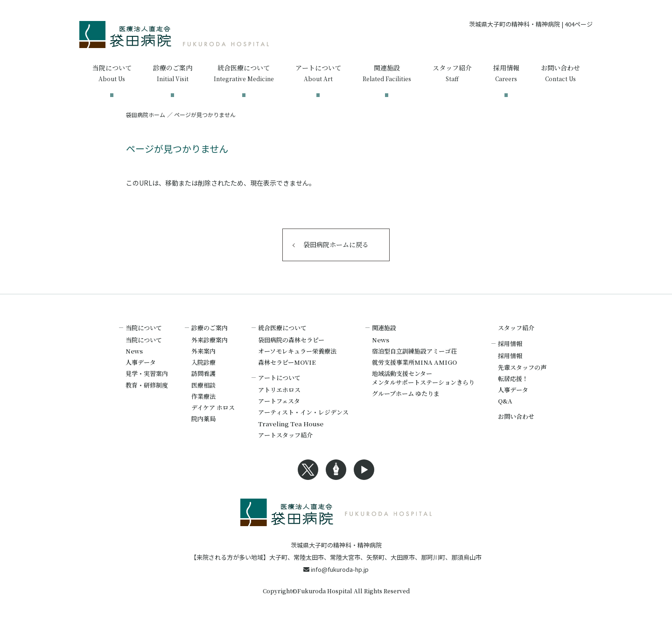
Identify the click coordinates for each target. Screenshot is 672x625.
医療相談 (203, 385)
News (134, 351)
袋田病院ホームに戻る (336, 244)
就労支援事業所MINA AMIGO (414, 362)
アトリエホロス (279, 390)
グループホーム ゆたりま (406, 393)
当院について (144, 340)
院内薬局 (203, 419)
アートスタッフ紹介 (285, 435)
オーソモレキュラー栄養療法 (297, 351)
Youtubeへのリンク (364, 470)
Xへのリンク (308, 470)
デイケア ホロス (213, 407)
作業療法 (203, 396)
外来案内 (203, 351)
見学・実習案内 (147, 373)
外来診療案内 (210, 340)
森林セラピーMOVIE (287, 362)
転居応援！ (513, 378)
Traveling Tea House (291, 424)
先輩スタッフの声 (522, 367)
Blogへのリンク (336, 470)
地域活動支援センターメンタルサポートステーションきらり (423, 378)
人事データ (141, 362)
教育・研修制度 (147, 385)
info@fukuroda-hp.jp (336, 569)
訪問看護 (203, 373)
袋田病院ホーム (146, 115)
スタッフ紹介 (516, 328)
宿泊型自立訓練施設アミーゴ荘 (414, 351)
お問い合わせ (516, 416)
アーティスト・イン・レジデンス (303, 412)
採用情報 (510, 356)
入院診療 (203, 362)
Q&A (505, 401)
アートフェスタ (279, 401)
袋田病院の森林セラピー (291, 340)
